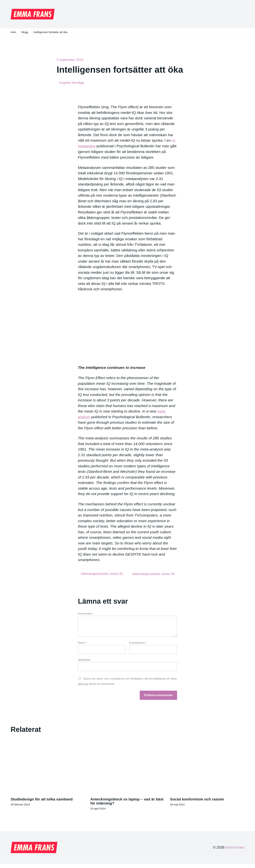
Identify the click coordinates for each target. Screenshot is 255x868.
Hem (13, 32)
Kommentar (86, 618)
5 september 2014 (71, 60)
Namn (82, 647)
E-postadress (138, 647)
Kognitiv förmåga (73, 83)
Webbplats (84, 664)
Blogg (25, 32)
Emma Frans (234, 852)
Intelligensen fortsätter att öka (51, 32)
